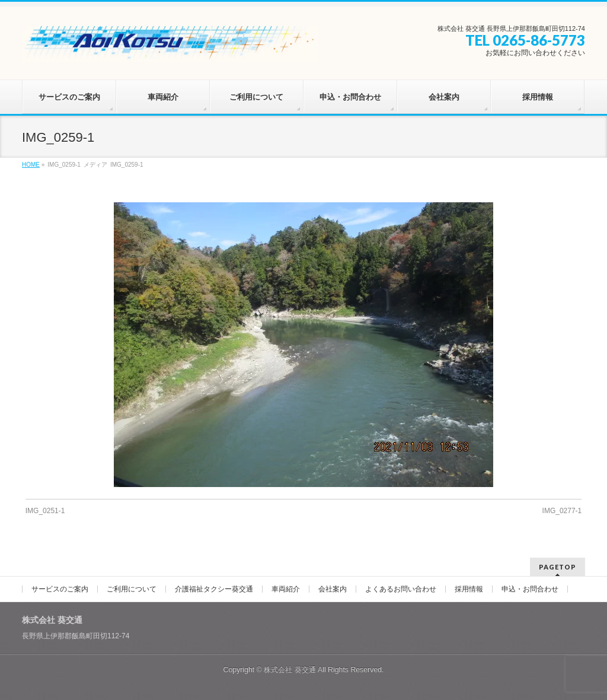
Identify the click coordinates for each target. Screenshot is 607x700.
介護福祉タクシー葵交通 (214, 589)
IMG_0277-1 (562, 511)
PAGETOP (558, 567)
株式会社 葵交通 (290, 670)
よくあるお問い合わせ (401, 589)
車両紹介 (286, 589)
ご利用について (132, 589)
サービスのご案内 (60, 589)
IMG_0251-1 (45, 511)
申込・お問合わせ (530, 589)
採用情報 (469, 589)
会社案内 (333, 589)
